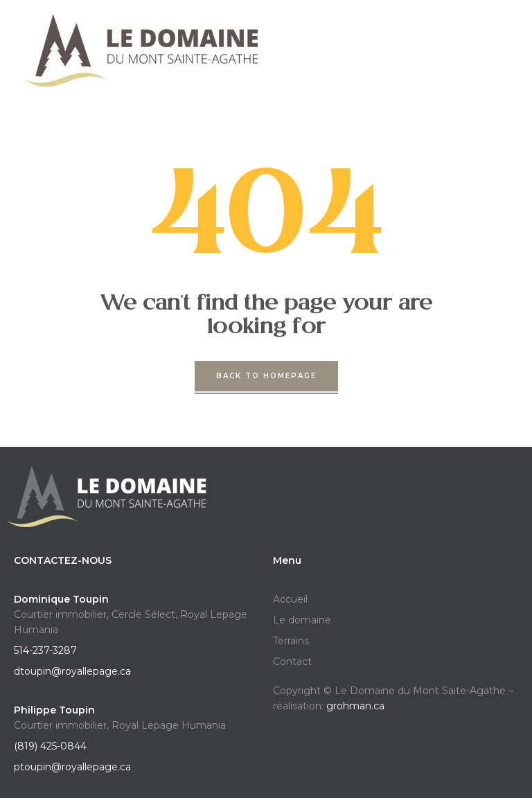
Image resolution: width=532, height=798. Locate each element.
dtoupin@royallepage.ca (72, 671)
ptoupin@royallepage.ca (72, 767)
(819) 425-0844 (50, 746)
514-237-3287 (45, 650)
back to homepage (266, 376)
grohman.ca (355, 706)
